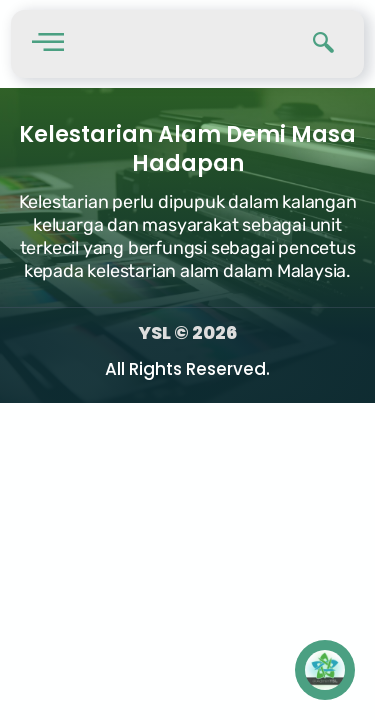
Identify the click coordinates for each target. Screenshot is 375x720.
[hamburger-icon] (47, 44)
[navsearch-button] (324, 44)
